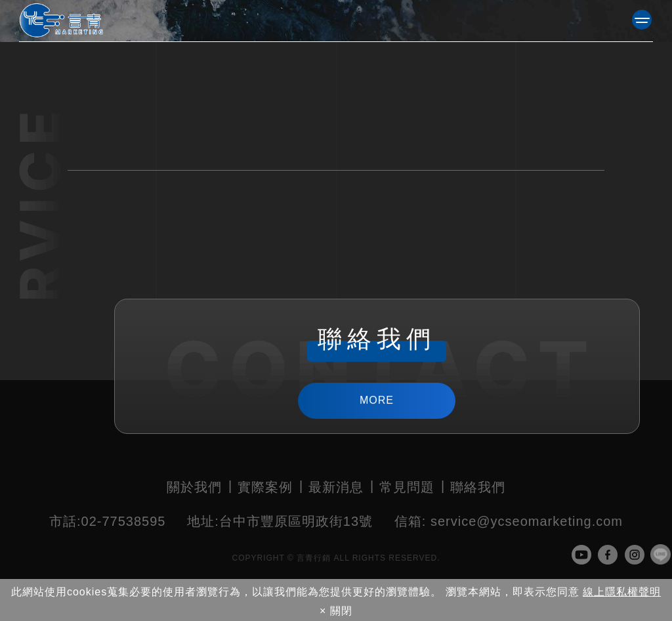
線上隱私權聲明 (622, 592)
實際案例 (265, 487)
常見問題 (407, 487)
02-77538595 (107, 521)
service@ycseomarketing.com (509, 521)
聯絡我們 (478, 487)
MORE (377, 400)
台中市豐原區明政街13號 (280, 521)
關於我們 (194, 487)
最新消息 (336, 487)
